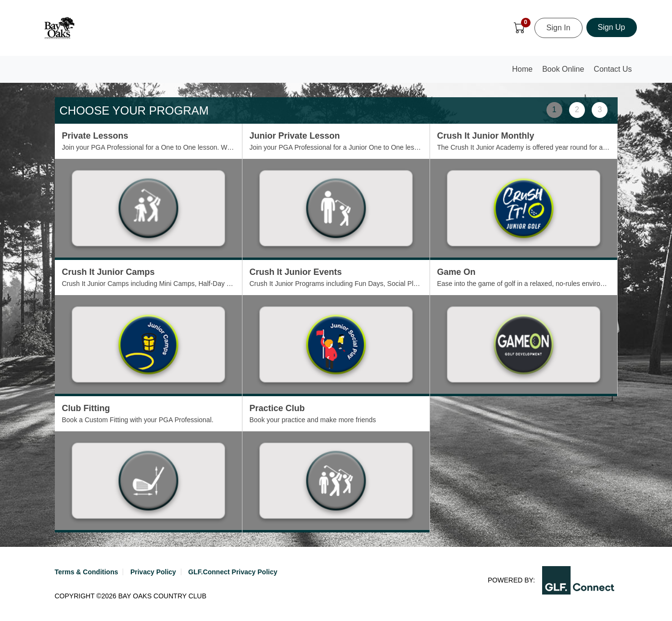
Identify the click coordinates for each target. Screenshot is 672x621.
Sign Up (612, 27)
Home (525, 72)
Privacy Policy (153, 572)
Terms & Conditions (87, 572)
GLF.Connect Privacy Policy (233, 572)
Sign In (558, 28)
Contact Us (613, 69)
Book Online (563, 69)
